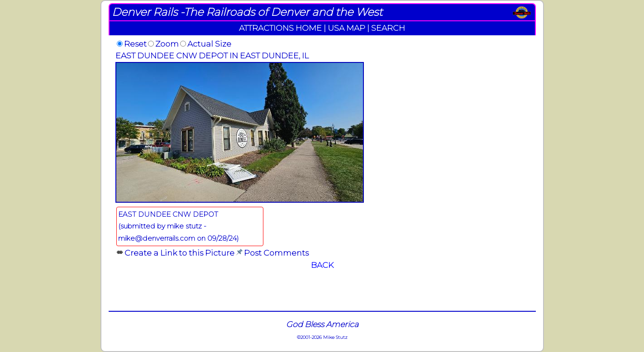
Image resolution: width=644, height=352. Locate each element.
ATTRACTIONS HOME (280, 28)
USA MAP (346, 28)
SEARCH (388, 28)
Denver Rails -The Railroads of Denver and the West (247, 12)
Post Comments (276, 253)
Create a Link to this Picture (179, 253)
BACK (322, 265)
